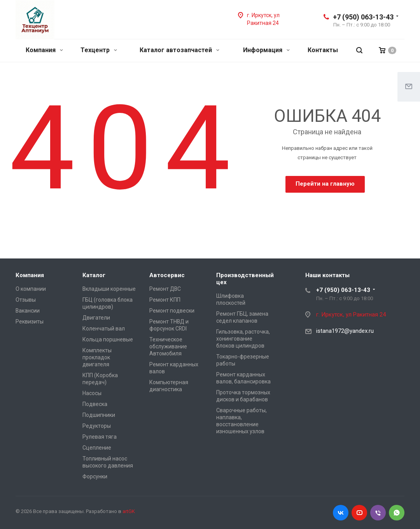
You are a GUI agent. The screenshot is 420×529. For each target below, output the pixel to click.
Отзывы (26, 300)
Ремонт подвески (172, 311)
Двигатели (96, 318)
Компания (44, 50)
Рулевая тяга (100, 437)
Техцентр (99, 50)
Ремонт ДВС (165, 289)
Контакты (323, 50)
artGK (129, 511)
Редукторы (97, 426)
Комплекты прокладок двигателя (97, 357)
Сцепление (97, 448)
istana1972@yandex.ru (345, 331)
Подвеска (95, 404)
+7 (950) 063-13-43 (363, 17)
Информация (266, 50)
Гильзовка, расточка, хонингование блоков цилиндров (243, 339)
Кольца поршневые (108, 339)
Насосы (92, 393)
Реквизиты (30, 322)
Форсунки (95, 476)
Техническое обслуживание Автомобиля (168, 346)
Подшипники (99, 415)
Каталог (94, 275)
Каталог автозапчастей (179, 50)
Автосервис (167, 275)
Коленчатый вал (104, 329)
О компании (31, 289)
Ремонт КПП (165, 300)
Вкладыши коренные (109, 289)
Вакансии (28, 311)
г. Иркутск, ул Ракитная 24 (352, 315)
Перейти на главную (325, 184)
